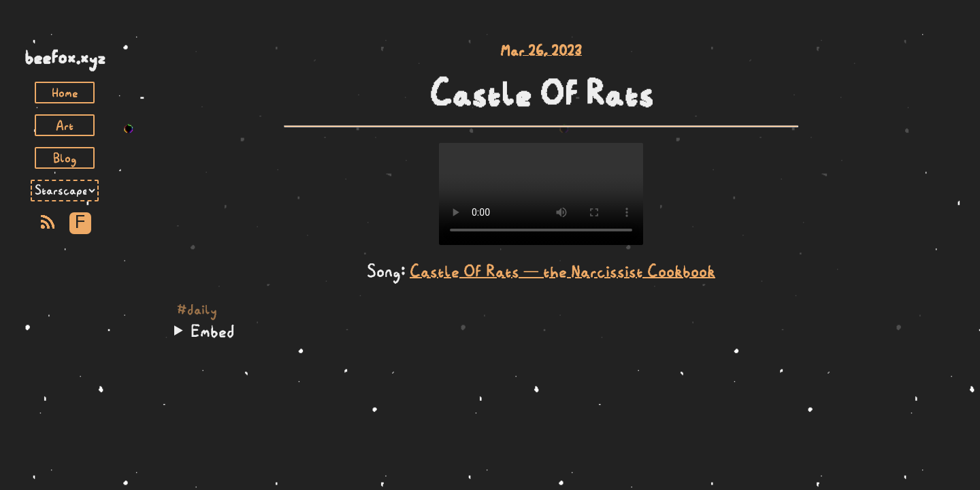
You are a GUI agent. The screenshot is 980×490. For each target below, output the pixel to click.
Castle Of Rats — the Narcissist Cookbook (562, 271)
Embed (213, 331)
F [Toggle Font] (80, 223)
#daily (197, 309)
